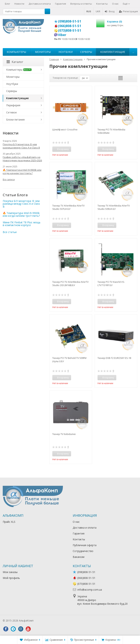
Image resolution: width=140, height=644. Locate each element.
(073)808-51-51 (70, 30)
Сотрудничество (83, 551)
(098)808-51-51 (70, 21)
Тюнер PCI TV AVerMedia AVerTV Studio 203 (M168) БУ (70, 283)
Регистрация (128, 11)
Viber (62, 35)
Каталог (15, 62)
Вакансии (79, 557)
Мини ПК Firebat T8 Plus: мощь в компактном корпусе (22, 224)
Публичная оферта (85, 545)
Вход (110, 11)
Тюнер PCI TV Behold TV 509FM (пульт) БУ (69, 360)
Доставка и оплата (40, 4)
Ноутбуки (66, 52)
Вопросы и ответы (81, 4)
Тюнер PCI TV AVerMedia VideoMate (111, 131)
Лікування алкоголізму (48, 620)
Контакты (102, 4)
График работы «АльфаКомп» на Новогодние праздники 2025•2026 (22, 159)
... (133, 52)
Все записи (9, 180)
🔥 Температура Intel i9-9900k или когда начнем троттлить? (22, 172)
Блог (7, 4)
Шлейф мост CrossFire (65, 129)
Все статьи (10, 232)
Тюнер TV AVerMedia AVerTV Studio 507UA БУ (68, 207)
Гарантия (61, 4)
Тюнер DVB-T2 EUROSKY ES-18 (114, 358)
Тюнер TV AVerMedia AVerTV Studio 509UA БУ (114, 207)
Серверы (86, 52)
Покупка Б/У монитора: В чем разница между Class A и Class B (21, 146)
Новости (19, 4)
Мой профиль (11, 578)
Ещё (126, 4)
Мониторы (43, 52)
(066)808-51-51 (70, 26)
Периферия (13, 105)
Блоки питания (15, 120)
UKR (98, 11)
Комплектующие (113, 52)
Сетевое (11, 112)
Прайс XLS (9, 522)
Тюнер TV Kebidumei (64, 434)
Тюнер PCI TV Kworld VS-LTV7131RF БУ (111, 283)
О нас (115, 4)
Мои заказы (10, 572)
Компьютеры (16, 52)
